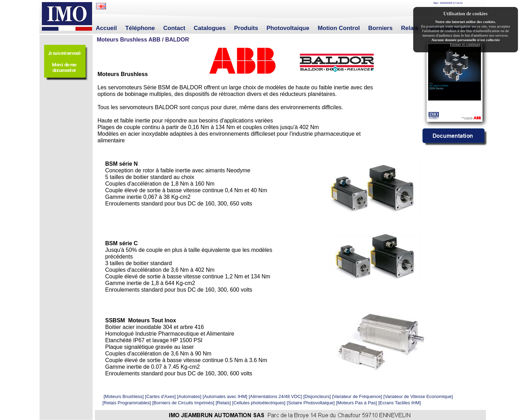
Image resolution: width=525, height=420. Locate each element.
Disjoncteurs (317, 396)
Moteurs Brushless (124, 396)
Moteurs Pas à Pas (357, 403)
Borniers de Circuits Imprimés (183, 403)
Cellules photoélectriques (259, 403)
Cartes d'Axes (160, 396)
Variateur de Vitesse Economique (418, 396)
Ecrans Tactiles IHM (400, 403)
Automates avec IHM (225, 396)
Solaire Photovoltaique (311, 403)
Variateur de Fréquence (357, 396)
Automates (189, 396)
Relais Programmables (127, 403)
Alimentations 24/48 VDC (275, 396)
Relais (223, 403)
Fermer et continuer (465, 44)
